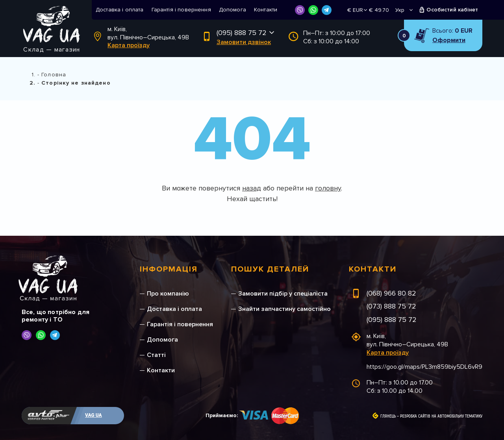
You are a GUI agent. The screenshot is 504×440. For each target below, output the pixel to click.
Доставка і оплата (120, 10)
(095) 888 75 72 (242, 33)
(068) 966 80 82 (391, 293)
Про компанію (168, 294)
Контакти (266, 10)
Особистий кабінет (452, 10)
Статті (156, 355)
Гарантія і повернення (181, 10)
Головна (54, 75)
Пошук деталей (270, 269)
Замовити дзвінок (244, 42)
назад (252, 188)
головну (328, 188)
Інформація (169, 269)
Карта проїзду (129, 45)
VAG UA (94, 415)
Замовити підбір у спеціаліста (283, 294)
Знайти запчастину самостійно (284, 309)
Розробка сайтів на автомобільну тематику (441, 416)
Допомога (233, 10)
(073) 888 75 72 (391, 306)
